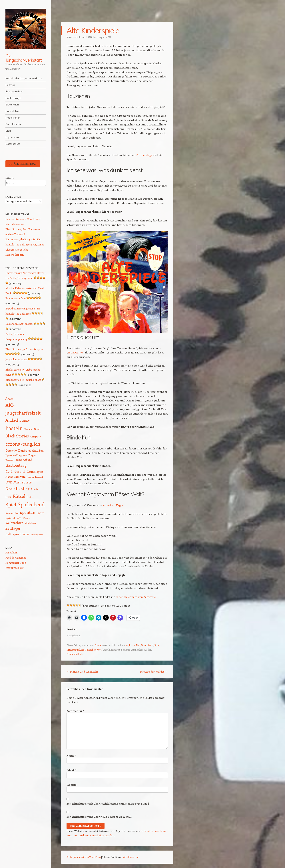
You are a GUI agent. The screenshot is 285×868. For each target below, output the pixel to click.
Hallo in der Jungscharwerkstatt (24, 78)
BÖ (109, 37)
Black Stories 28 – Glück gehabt (23, 380)
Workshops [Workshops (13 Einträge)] (30, 523)
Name (71, 755)
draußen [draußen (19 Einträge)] (38, 450)
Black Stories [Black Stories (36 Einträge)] (17, 436)
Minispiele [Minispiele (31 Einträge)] (22, 482)
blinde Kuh (135, 645)
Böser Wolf (147, 645)
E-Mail (71, 770)
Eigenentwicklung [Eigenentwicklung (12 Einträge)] (13, 455)
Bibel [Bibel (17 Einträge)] (37, 429)
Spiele (98, 645)
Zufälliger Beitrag (23, 164)
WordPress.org (15, 568)
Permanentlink (74, 654)
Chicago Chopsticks (17, 250)
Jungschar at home (16, 359)
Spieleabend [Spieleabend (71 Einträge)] (31, 504)
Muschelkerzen (15, 255)
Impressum (12, 137)
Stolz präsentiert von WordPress (84, 857)
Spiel (157, 645)
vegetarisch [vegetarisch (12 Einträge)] (10, 518)
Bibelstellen (12, 105)
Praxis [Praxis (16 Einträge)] (35, 489)
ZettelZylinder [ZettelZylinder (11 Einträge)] (37, 535)
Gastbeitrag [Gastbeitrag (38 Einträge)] (16, 465)
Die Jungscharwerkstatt (24, 58)
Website (72, 785)
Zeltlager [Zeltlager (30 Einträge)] (13, 528)
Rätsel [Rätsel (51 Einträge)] (19, 496)
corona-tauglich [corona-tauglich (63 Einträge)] (23, 444)
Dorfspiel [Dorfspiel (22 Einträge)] (24, 450)
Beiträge (10, 85)
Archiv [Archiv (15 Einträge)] (26, 421)
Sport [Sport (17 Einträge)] (40, 513)
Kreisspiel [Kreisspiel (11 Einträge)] (39, 477)
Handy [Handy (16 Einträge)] (9, 477)
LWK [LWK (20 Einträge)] (9, 482)
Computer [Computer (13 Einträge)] (35, 437)
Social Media (13, 124)
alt (127, 645)
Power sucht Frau (16, 298)
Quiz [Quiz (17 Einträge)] (8, 497)
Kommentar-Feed (16, 563)
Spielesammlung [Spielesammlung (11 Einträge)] (12, 513)
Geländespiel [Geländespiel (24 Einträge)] (15, 471)
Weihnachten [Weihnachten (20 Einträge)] (14, 523)
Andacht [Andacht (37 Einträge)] (13, 420)
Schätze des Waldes (154, 671)
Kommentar (75, 711)
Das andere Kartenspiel (19, 324)
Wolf (100, 650)
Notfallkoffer (13, 118)
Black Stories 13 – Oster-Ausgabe (24, 349)
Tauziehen (91, 650)
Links (8, 131)
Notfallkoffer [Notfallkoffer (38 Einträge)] (17, 489)
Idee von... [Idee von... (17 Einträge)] (20, 477)
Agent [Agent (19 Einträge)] (9, 398)
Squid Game (75, 352)
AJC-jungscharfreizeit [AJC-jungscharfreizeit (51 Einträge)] (23, 409)
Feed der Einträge (16, 558)
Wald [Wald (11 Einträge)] (19, 518)
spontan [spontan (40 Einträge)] (28, 512)
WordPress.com (131, 857)
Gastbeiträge (13, 98)
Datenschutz (13, 144)
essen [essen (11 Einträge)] (25, 455)
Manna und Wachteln (82, 671)
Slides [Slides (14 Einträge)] (30, 497)
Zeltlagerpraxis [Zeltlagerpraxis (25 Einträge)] (17, 534)
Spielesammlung (75, 650)
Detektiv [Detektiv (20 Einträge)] (11, 450)
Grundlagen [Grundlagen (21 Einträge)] (35, 471)
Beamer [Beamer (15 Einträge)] (29, 429)
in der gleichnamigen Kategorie (136, 597)
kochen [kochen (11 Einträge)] (31, 477)
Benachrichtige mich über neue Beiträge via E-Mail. (99, 817)
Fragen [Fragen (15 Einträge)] (32, 455)
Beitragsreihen (14, 91)
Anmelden (11, 552)
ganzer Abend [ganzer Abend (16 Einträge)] (24, 460)
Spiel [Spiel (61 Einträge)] (11, 504)
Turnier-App (144, 155)
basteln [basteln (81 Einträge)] (14, 428)
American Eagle (113, 505)
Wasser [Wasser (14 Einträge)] (26, 518)
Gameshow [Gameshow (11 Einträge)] (10, 460)
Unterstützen (13, 111)
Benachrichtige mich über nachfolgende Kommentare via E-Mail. (108, 803)
